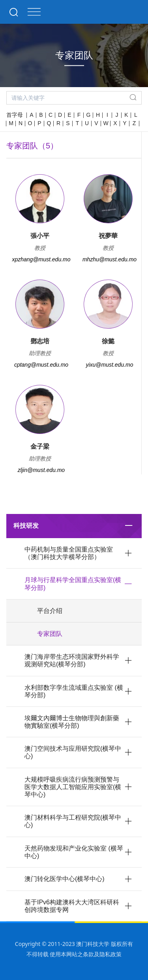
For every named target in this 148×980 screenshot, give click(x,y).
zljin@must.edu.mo (41, 470)
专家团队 (50, 634)
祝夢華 (108, 236)
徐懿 (108, 341)
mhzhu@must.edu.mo (110, 259)
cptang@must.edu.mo (41, 365)
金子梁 (40, 446)
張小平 (40, 236)
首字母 (15, 115)
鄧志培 (40, 341)
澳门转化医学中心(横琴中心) (65, 879)
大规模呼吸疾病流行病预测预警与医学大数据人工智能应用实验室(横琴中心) (73, 787)
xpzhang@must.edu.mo (41, 259)
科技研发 (26, 526)
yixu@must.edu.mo (109, 365)
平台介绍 (50, 611)
